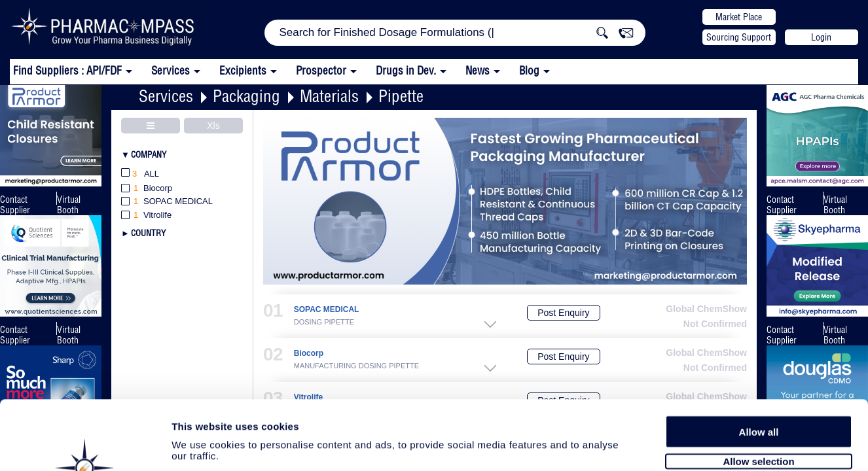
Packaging (246, 96)
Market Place (739, 17)
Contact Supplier (15, 205)
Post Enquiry (563, 313)
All (140, 174)
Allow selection (758, 391)
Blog (529, 70)
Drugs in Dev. (406, 70)
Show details (687, 446)
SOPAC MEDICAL (327, 310)
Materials (329, 96)
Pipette (401, 96)
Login (821, 37)
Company (149, 154)
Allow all (759, 361)
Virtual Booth (69, 205)
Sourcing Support (739, 37)
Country (148, 233)
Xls (213, 126)
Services (166, 96)
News (478, 70)
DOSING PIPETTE (324, 322)
